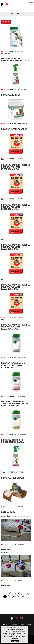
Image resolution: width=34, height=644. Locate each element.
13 (23, 597)
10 (9, 597)
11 (14, 597)
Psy (22, 625)
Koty (29, 625)
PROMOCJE (14, 625)
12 (18, 597)
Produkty (11, 14)
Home (5, 625)
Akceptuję (15, 641)
